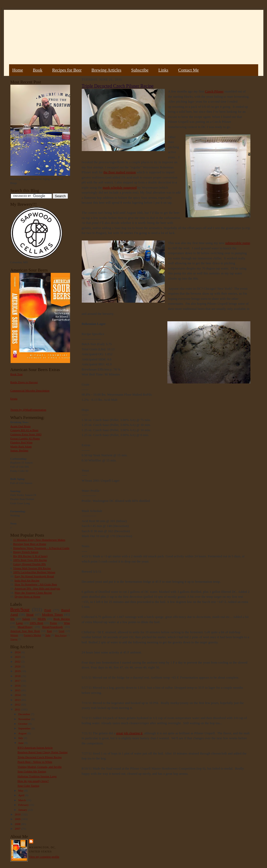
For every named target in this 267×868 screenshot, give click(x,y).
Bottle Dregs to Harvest (24, 382)
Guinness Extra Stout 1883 (26, 434)
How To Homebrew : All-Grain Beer (36, 584)
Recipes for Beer (67, 70)
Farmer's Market (32, 635)
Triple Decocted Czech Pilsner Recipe (39, 757)
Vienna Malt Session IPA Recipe (32, 568)
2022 (18, 661)
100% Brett (36, 623)
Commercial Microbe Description (30, 390)
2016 (18, 686)
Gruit (62, 631)
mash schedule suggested (120, 187)
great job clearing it (129, 733)
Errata (14, 399)
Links (163, 70)
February (24, 805)
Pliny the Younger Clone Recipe (33, 593)
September (25, 728)
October (23, 724)
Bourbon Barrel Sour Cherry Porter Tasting (42, 752)
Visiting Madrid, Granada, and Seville (39, 767)
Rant (49, 631)
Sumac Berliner (19, 450)
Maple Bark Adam (21, 446)
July (21, 738)
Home (18, 70)
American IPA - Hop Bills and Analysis (37, 588)
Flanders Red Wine (22, 442)
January (23, 810)
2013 (18, 700)
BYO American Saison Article (35, 748)
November (25, 719)
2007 (18, 829)
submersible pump (238, 243)
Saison (26, 619)
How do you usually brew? (33, 781)
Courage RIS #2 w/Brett (24, 430)
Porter (53, 623)
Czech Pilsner (214, 91)
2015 (18, 690)
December (25, 714)
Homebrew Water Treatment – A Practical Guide (41, 548)
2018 (18, 676)
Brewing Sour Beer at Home (30, 544)
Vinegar (14, 639)
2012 (18, 705)
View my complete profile (44, 857)
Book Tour (17, 374)
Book (37, 70)
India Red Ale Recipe (27, 580)
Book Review (62, 619)
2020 (18, 666)
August (23, 733)
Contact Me (189, 70)
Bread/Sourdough (53, 627)
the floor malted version (120, 172)
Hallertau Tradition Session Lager (37, 776)
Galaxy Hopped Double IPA (30, 564)
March (22, 800)
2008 (18, 824)
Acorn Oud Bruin (20, 426)
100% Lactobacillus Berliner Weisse (34, 572)
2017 (18, 681)
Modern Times (52, 614)
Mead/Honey (25, 627)
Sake (48, 635)
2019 (18, 671)
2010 (18, 814)
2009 (18, 819)
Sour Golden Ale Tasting (32, 771)
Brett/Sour (20, 610)
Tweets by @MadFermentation (28, 410)
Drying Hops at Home (27, 596)
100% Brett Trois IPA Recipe (30, 560)
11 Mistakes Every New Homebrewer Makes (39, 540)
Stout (30, 614)
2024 (18, 652)
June (21, 743)
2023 (18, 657)
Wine (67, 623)
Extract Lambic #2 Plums (25, 438)
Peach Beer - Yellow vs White (35, 762)
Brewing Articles (107, 70)
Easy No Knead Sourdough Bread (34, 576)
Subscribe (140, 70)
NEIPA (42, 619)
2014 (18, 695)
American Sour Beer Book (25, 631)
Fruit (48, 610)
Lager (19, 623)
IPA (13, 619)
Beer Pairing (61, 635)
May (21, 791)
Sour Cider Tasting (28, 786)
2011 (18, 709)
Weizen (14, 635)
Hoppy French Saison (26, 552)
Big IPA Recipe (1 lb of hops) (30, 556)
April (22, 795)
